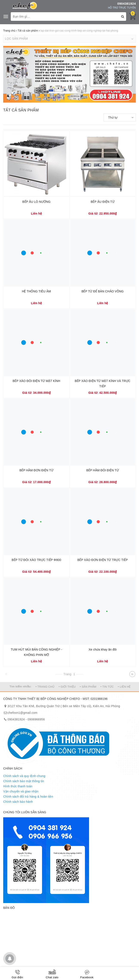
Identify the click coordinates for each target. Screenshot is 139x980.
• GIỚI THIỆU (67, 687)
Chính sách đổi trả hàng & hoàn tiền (28, 797)
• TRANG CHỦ (45, 687)
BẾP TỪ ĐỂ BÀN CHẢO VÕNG (103, 291)
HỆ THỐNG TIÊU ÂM (36, 291)
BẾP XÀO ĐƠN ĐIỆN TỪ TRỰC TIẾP (103, 560)
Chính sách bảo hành (18, 802)
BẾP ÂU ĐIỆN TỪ (103, 202)
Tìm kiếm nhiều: (20, 686)
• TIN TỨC (107, 687)
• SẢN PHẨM (88, 687)
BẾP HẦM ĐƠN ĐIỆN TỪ (36, 470)
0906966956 (36, 719)
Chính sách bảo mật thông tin (24, 781)
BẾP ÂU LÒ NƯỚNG (36, 202)
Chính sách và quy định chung (24, 776)
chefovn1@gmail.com (22, 713)
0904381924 (127, 4)
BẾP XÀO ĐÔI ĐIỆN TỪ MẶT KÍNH (36, 381)
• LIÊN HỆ (124, 687)
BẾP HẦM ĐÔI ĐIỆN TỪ (103, 470)
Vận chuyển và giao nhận (21, 791)
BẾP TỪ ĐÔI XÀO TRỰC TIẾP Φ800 (36, 560)
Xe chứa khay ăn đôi (103, 649)
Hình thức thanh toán (18, 786)
